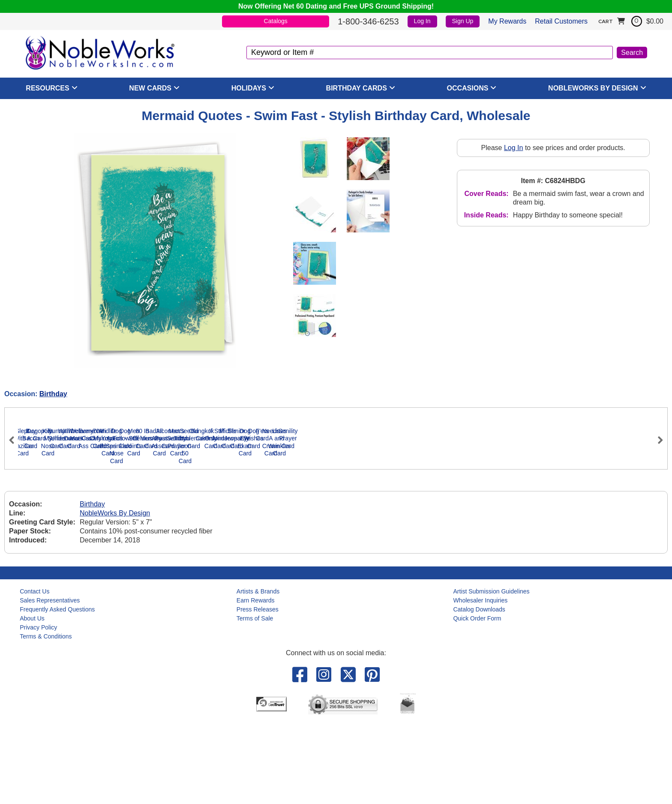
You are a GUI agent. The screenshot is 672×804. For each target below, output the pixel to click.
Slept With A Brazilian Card (61, 535)
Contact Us (34, 672)
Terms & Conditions (46, 717)
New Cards (150, 88)
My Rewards (507, 21)
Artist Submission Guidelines (491, 672)
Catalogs (276, 21)
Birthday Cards (357, 88)
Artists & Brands (258, 672)
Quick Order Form (477, 699)
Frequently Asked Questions (57, 690)
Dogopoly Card (232, 535)
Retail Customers (561, 21)
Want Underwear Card (490, 535)
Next (657, 476)
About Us (32, 699)
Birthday (53, 394)
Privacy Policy (38, 708)
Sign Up (463, 21)
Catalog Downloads (479, 690)
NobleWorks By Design (593, 88)
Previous (15, 476)
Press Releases (258, 690)
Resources (47, 88)
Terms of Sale (255, 699)
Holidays (249, 88)
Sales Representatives (50, 681)
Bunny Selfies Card (404, 535)
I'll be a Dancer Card (575, 535)
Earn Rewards (256, 681)
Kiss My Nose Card (318, 535)
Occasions (468, 88)
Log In (422, 21)
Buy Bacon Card (147, 535)
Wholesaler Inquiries (480, 681)
